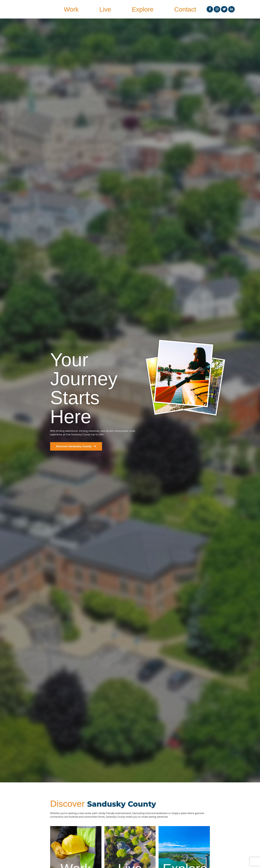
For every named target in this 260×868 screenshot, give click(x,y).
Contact (185, 9)
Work (71, 9)
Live (105, 9)
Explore (143, 9)
